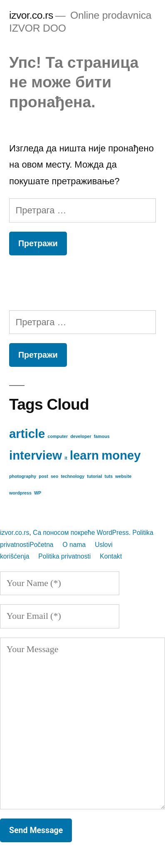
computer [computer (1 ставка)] (58, 436)
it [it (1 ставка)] (66, 458)
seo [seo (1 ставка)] (54, 476)
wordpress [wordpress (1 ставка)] (20, 493)
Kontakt (111, 556)
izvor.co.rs (31, 15)
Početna (41, 545)
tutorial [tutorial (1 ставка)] (94, 476)
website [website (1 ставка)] (123, 476)
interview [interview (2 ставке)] (36, 455)
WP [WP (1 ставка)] (38, 493)
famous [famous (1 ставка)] (102, 436)
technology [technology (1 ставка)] (73, 476)
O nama (74, 545)
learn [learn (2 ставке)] (84, 455)
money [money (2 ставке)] (121, 455)
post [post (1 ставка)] (43, 476)
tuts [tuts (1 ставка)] (109, 476)
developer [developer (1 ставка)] (81, 436)
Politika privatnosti (64, 556)
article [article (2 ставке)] (27, 434)
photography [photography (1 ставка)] (23, 476)
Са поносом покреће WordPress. (82, 533)
